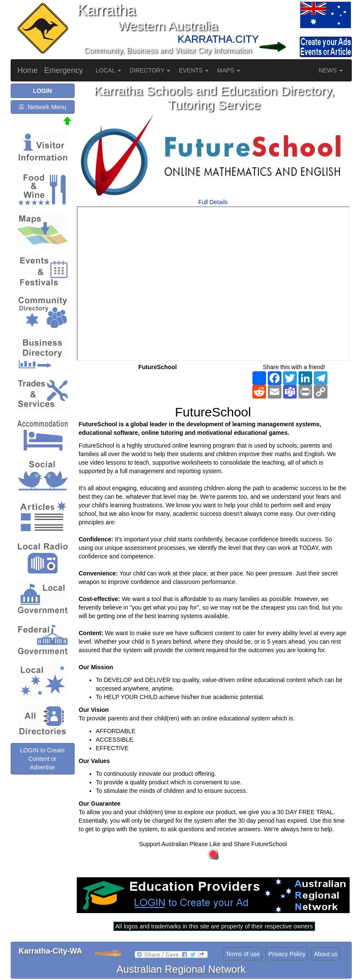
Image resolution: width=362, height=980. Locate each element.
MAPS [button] (229, 70)
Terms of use (243, 954)
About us (326, 954)
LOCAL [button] (109, 70)
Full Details (213, 202)
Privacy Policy (287, 954)
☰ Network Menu (42, 107)
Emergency (64, 70)
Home (28, 70)
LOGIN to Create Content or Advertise (42, 759)
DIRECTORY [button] (150, 70)
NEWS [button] (331, 70)
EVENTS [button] (194, 70)
